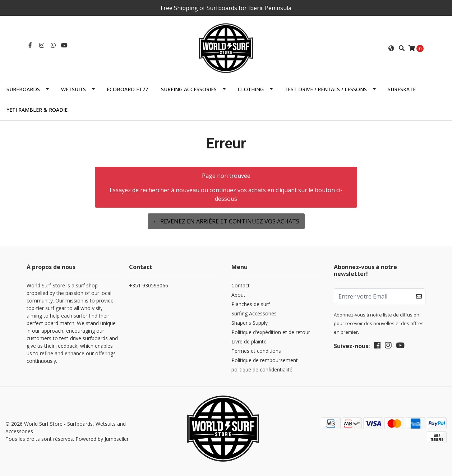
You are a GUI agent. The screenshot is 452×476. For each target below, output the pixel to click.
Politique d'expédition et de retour (271, 332)
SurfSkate (402, 89)
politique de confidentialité (262, 369)
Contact (241, 285)
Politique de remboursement (265, 360)
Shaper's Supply (250, 323)
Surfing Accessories (189, 89)
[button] (391, 48)
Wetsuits (73, 89)
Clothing (251, 89)
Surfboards (23, 89)
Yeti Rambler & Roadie (37, 110)
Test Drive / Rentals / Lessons (326, 89)
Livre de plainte (249, 341)
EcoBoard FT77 (127, 89)
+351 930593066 (149, 285)
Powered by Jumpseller (102, 439)
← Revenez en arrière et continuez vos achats (226, 221)
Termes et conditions (256, 351)
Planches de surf (251, 304)
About (238, 295)
